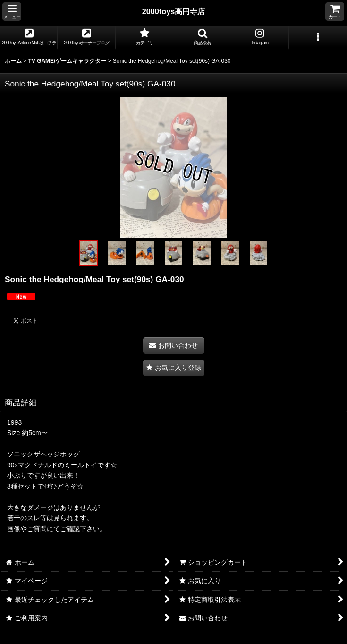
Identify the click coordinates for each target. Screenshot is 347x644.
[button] (12, 12)
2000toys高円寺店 (174, 11)
